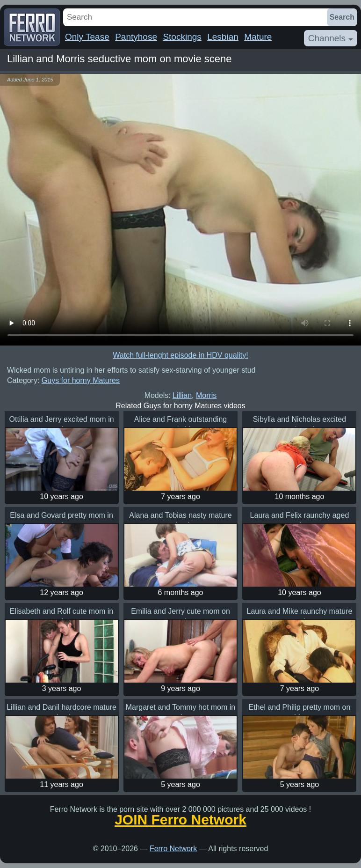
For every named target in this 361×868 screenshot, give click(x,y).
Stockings (182, 37)
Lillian (182, 395)
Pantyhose (136, 37)
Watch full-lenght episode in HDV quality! (180, 355)
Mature (258, 37)
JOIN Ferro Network (180, 820)
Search (342, 17)
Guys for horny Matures (81, 380)
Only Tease (87, 37)
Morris (206, 395)
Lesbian (223, 37)
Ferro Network (173, 849)
